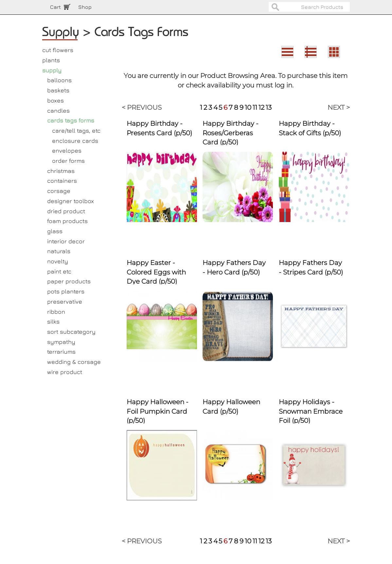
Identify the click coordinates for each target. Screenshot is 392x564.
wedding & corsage (74, 362)
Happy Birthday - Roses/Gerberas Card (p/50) (231, 133)
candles (58, 111)
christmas (61, 171)
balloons (59, 80)
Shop (85, 7)
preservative (65, 301)
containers (62, 181)
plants (51, 60)
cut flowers (58, 50)
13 (269, 107)
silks (53, 321)
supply (52, 70)
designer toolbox (71, 201)
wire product (65, 372)
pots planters (66, 291)
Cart (55, 7)
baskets (58, 90)
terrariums (61, 352)
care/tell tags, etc (76, 131)
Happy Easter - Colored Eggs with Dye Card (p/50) (156, 272)
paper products (69, 281)
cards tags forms (71, 120)
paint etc (59, 271)
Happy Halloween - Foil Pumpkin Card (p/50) (158, 411)
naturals (59, 251)
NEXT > (339, 107)
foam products (67, 221)
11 (255, 107)
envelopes (67, 150)
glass (55, 231)
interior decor (66, 241)
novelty (58, 261)
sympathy (61, 342)
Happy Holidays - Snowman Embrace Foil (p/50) (311, 411)
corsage (59, 191)
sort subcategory (71, 332)
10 (248, 107)
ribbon (56, 312)
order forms (68, 161)
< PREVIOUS (142, 107)
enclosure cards (75, 141)
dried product (66, 211)
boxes (55, 100)
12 (261, 107)
